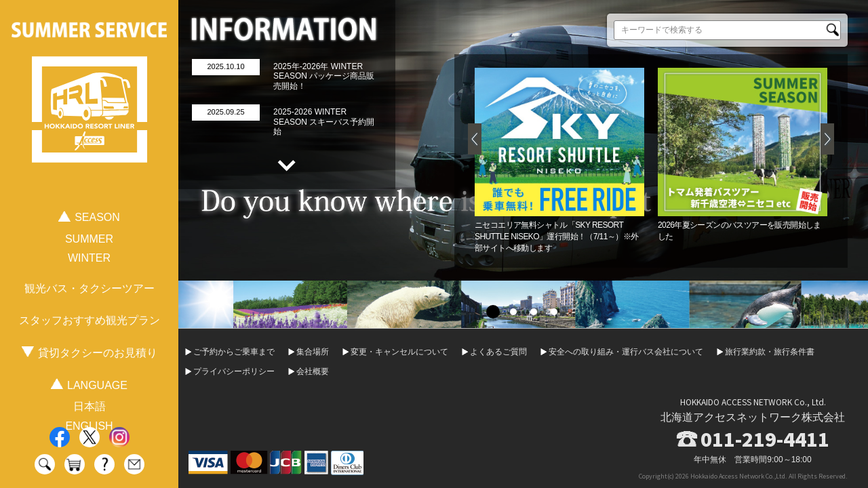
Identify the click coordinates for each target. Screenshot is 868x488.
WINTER (89, 258)
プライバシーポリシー (234, 371)
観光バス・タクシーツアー (90, 288)
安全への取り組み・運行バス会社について (626, 352)
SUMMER (89, 239)
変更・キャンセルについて (399, 352)
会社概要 (313, 371)
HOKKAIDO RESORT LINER (90, 110)
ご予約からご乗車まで (234, 352)
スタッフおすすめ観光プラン (90, 320)
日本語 (90, 406)
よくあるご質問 (498, 352)
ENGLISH (89, 426)
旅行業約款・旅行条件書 (770, 352)
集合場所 (313, 352)
